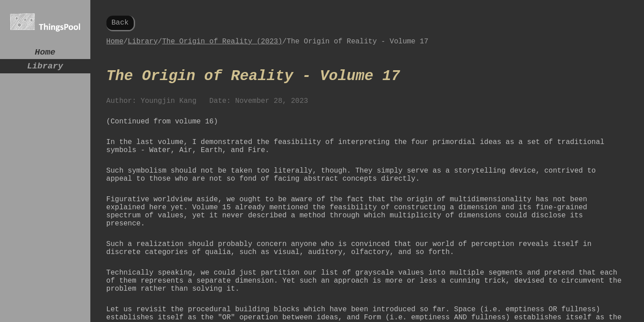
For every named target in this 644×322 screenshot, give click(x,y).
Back (120, 24)
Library (45, 70)
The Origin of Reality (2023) (222, 45)
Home (45, 53)
